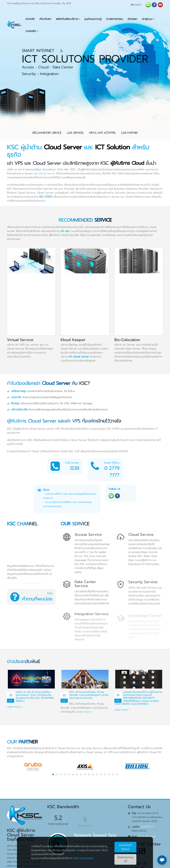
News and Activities (102, 133)
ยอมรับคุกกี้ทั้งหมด (125, 847)
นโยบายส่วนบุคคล (83, 858)
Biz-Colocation (127, 340)
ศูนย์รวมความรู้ (93, 19)
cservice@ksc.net (56, 494)
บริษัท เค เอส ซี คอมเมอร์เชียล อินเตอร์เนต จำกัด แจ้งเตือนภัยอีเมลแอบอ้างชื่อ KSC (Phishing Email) (35, 696)
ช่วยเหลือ (31, 31)
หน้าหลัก (30, 19)
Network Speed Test (95, 835)
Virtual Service (20, 340)
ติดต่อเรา (133, 19)
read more (15, 707)
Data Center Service (85, 584)
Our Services (75, 133)
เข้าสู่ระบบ (147, 19)
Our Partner (129, 133)
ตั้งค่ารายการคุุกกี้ (125, 859)
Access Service (88, 535)
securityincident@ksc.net (61, 502)
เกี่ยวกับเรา (45, 19)
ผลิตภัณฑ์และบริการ (67, 19)
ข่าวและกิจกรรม (115, 19)
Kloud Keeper (73, 340)
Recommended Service (47, 133)
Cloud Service (141, 535)
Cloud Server (47, 174)
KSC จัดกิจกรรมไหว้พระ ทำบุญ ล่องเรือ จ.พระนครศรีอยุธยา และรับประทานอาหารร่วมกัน (89, 695)
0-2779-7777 (147, 827)
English (136, 5)
